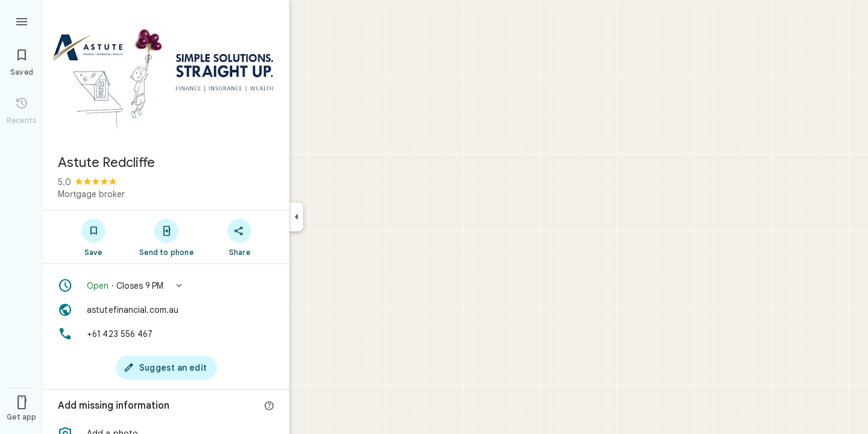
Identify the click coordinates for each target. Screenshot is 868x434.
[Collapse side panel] (296, 217)
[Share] (240, 237)
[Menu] (22, 20)
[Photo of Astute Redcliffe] (166, 72)
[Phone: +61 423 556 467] (166, 334)
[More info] (269, 406)
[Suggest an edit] (166, 368)
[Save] (93, 237)
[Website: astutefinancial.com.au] (166, 310)
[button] (166, 286)
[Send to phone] (166, 237)
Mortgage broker (91, 194)
